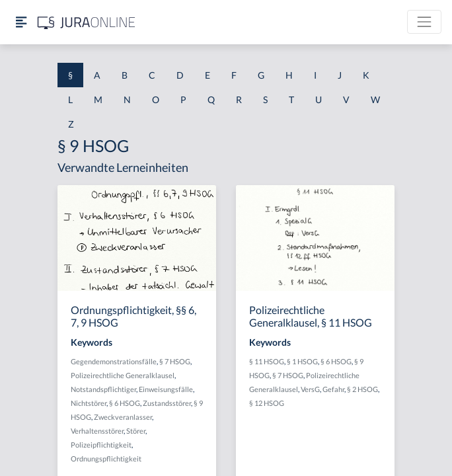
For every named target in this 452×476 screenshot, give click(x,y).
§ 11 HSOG (267, 361)
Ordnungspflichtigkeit (106, 458)
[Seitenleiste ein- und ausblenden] (21, 22)
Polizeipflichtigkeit (101, 445)
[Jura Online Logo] (87, 22)
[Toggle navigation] (424, 22)
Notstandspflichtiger (103, 389)
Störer (136, 431)
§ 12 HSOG (267, 403)
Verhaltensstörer (97, 431)
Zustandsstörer (167, 403)
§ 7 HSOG (175, 361)
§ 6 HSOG (125, 403)
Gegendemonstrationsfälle (114, 361)
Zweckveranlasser (123, 417)
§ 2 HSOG (362, 389)
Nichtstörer (89, 403)
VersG (310, 389)
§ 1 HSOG (302, 361)
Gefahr (333, 389)
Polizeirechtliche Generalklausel (123, 375)
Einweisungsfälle (166, 389)
